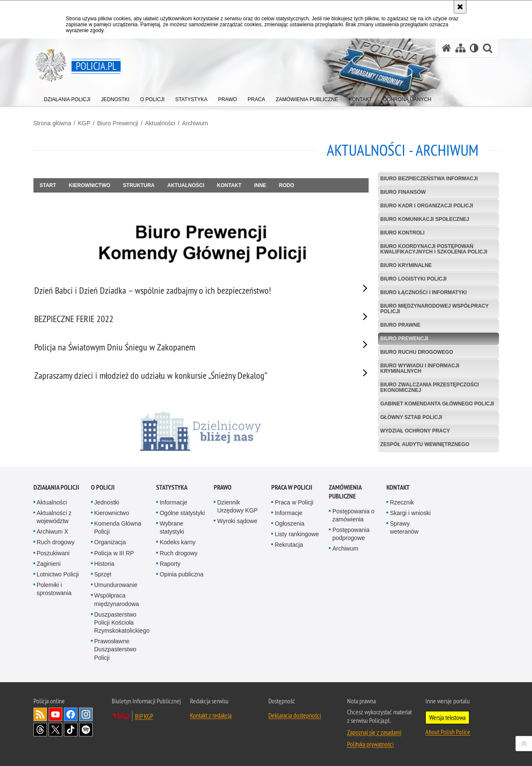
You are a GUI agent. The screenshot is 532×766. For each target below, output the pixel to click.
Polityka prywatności (370, 747)
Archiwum (195, 123)
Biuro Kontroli (403, 233)
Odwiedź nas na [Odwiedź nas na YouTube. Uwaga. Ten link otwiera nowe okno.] (55, 717)
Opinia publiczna (182, 577)
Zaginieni (49, 567)
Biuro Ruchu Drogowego (417, 352)
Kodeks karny (178, 545)
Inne (260, 185)
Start (48, 185)
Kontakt (229, 185)
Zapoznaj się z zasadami (374, 735)
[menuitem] (67, 98)
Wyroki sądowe (237, 524)
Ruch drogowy (56, 545)
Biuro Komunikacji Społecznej (425, 219)
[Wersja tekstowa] (474, 48)
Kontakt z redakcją (211, 718)
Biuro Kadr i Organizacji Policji (427, 206)
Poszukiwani (53, 556)
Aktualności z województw (54, 520)
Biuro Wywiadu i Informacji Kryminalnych (420, 368)
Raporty (170, 567)
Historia (104, 567)
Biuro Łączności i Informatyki (424, 292)
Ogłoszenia (289, 526)
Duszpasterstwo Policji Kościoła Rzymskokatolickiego (122, 625)
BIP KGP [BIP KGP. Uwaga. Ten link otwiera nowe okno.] (144, 719)
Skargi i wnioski (410, 516)
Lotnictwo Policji (58, 577)
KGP (84, 123)
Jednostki (107, 505)
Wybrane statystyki (172, 530)
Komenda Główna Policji (118, 530)
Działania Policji (56, 490)
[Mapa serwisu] (460, 48)
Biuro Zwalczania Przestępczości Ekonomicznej (430, 387)
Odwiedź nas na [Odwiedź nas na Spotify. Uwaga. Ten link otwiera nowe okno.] (86, 733)
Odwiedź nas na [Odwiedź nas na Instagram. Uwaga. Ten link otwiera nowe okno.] (86, 717)
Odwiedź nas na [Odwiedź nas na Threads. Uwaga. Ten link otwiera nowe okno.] (40, 733)
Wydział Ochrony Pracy (415, 431)
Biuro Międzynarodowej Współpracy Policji (435, 309)
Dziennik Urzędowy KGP (237, 509)
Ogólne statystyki (182, 516)
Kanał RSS (40, 717)
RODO (287, 185)
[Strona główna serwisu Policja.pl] (447, 48)
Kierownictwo (90, 185)
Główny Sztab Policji (411, 417)
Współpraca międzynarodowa (117, 602)
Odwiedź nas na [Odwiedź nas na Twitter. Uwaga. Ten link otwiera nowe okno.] (55, 733)
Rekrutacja (289, 548)
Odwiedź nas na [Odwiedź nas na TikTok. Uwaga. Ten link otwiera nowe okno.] (71, 733)
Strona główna (52, 123)
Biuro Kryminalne (406, 265)
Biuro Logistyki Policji (414, 279)
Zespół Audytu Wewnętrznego (425, 444)
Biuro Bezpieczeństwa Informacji (429, 179)
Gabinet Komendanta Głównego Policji (437, 404)
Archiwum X (53, 535)
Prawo (223, 490)
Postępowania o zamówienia (353, 518)
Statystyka (172, 490)
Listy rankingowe (297, 537)
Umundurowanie (116, 588)
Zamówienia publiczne (345, 495)
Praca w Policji (292, 490)
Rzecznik (402, 505)
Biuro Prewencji (117, 123)
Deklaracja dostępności (295, 718)
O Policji (103, 490)
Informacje (173, 505)
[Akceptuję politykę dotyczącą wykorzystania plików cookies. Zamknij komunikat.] (460, 7)
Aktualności (160, 123)
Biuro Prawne (401, 325)
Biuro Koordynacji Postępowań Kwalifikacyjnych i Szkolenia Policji (434, 249)
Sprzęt (103, 577)
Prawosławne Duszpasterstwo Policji (116, 652)
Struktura (139, 185)
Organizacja (110, 545)
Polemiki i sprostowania (54, 592)
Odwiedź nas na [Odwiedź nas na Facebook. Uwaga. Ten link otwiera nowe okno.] (71, 717)
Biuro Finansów (403, 192)
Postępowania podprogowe (351, 537)
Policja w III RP (114, 556)
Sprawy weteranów (404, 530)
